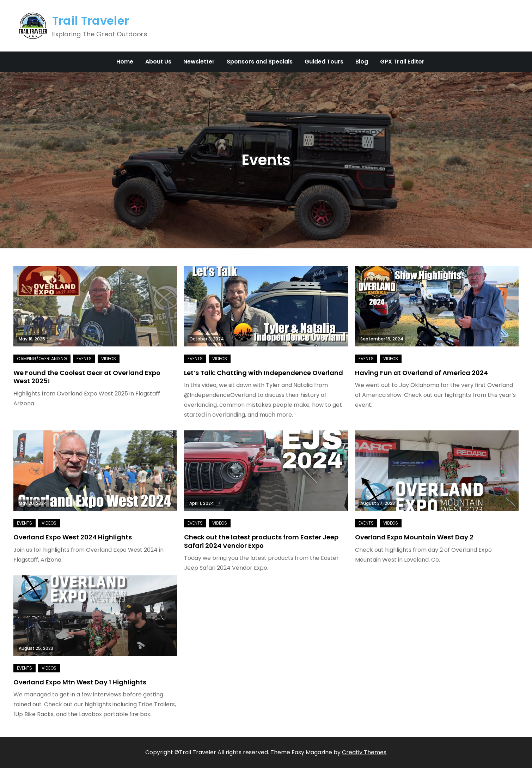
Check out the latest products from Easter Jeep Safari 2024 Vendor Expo (261, 541)
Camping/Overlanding (42, 359)
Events (84, 359)
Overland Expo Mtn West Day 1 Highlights (80, 682)
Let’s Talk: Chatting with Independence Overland (264, 373)
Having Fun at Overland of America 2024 (421, 373)
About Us (158, 62)
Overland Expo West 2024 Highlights (73, 537)
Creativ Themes (364, 752)
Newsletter (199, 62)
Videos (109, 359)
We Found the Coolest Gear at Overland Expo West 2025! (87, 377)
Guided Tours (324, 62)
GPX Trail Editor (402, 62)
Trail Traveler (91, 21)
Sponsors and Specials (260, 62)
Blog (362, 62)
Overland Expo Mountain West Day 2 (414, 537)
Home (125, 62)
